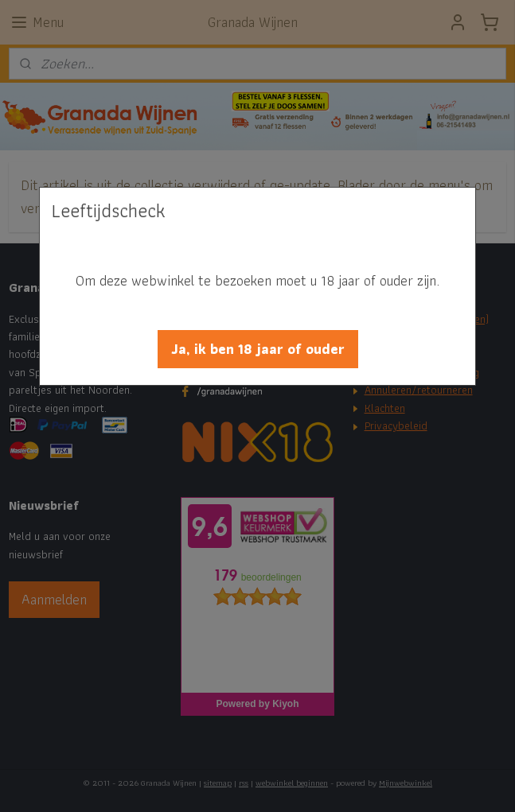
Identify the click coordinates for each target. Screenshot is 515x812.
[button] (258, 349)
